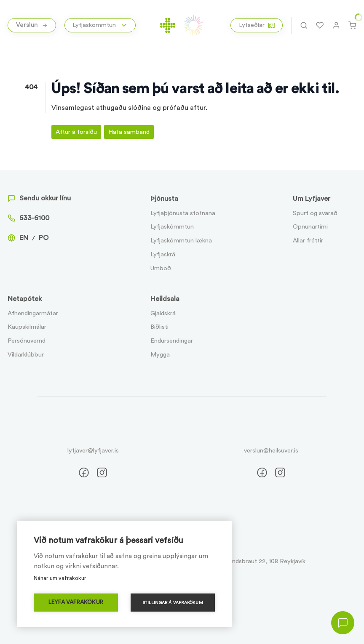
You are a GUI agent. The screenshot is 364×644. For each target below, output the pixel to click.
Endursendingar (172, 341)
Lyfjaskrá (163, 254)
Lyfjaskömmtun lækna (181, 241)
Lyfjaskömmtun (172, 227)
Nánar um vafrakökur (60, 578)
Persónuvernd (27, 341)
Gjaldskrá (163, 313)
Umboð (161, 268)
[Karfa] (352, 25)
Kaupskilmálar (27, 327)
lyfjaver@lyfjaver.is (93, 451)
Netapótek (25, 299)
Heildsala (165, 299)
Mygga (160, 355)
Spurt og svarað (315, 213)
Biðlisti (159, 327)
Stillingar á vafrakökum (173, 603)
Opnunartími (310, 227)
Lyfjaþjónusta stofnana (183, 213)
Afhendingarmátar (33, 313)
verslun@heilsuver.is (271, 451)
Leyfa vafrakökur (76, 602)
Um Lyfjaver (312, 199)
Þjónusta (164, 199)
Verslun (32, 25)
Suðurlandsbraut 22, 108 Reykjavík (258, 561)
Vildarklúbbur (26, 355)
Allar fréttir (308, 241)
